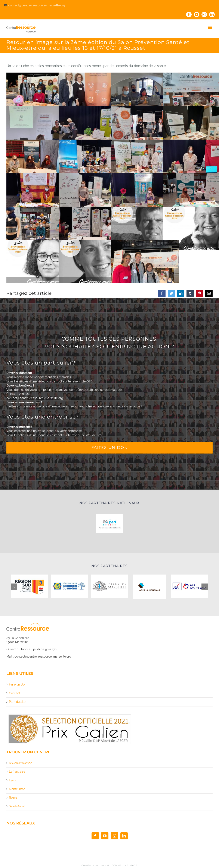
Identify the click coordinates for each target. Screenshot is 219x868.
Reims (13, 798)
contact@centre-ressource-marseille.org (37, 5)
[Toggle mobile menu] (210, 27)
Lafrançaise (17, 772)
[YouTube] (105, 836)
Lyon (12, 780)
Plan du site (17, 702)
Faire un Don (18, 684)
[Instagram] (114, 836)
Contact (15, 693)
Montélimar (17, 789)
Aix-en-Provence (21, 763)
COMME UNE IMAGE (125, 865)
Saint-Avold (17, 806)
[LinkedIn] (124, 836)
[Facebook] (95, 836)
